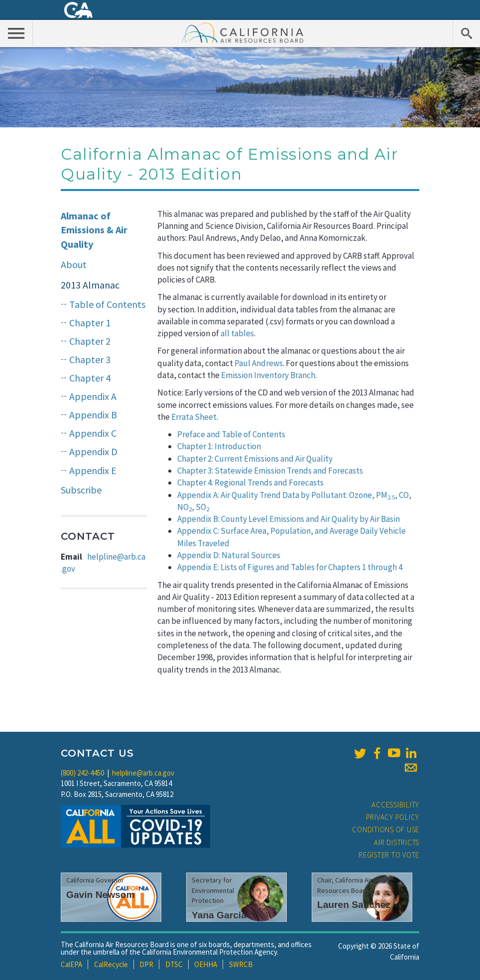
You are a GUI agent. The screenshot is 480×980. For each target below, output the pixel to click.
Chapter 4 (90, 378)
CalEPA (71, 964)
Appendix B (93, 415)
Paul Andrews (259, 363)
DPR (146, 964)
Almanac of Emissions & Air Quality (94, 230)
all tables (237, 333)
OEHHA (206, 964)
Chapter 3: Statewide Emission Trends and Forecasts (270, 471)
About (74, 264)
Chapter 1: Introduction (219, 446)
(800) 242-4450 (82, 773)
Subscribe (81, 490)
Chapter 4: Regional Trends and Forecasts (250, 483)
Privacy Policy (393, 817)
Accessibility (395, 805)
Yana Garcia (219, 915)
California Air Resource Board (243, 32)
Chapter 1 (90, 323)
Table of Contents (107, 304)
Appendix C (93, 433)
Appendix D (93, 451)
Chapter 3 (90, 359)
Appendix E (93, 470)
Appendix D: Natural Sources (229, 555)
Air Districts (397, 842)
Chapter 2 (90, 341)
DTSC (174, 964)
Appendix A (93, 396)
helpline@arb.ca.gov (143, 773)
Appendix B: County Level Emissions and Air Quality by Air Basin (289, 519)
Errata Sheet (194, 417)
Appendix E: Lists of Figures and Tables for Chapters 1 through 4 (290, 567)
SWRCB (241, 964)
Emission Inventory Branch (268, 375)
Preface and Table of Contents (231, 434)
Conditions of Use (386, 830)
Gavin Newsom (101, 895)
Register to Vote (389, 855)
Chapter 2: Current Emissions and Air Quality (255, 459)
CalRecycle (111, 964)
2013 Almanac (90, 285)
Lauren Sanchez (354, 905)
